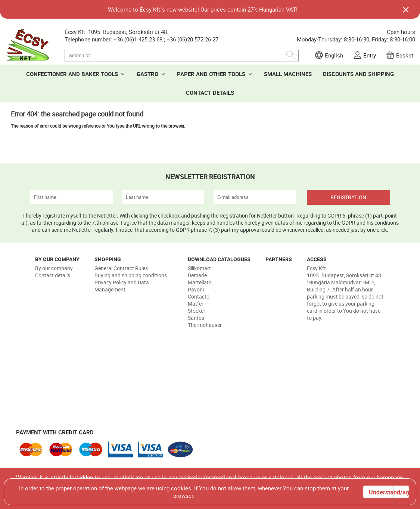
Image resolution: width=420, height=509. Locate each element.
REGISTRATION (348, 197)
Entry (370, 55)
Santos (196, 318)
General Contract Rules (121, 268)
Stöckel (196, 311)
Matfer (196, 304)
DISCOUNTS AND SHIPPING (358, 74)
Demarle (197, 275)
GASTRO (147, 74)
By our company (54, 268)
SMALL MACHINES (288, 74)
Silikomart (199, 268)
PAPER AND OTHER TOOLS (211, 74)
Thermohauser (205, 325)
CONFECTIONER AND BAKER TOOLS (72, 74)
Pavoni (196, 289)
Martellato (200, 282)
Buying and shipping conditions (131, 275)
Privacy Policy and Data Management (122, 286)
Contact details (53, 275)
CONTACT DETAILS (210, 93)
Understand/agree (389, 492)
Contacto (199, 296)
